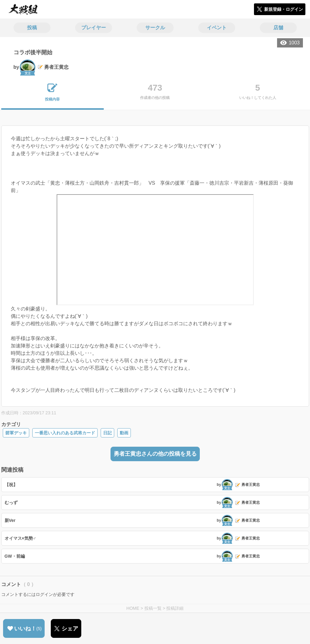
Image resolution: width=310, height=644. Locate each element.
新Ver (10, 520)
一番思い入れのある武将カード (65, 433)
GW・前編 (15, 556)
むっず (11, 502)
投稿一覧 (153, 608)
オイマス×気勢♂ (20, 538)
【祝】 (11, 485)
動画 (124, 433)
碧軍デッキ (16, 433)
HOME (133, 608)
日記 (107, 433)
